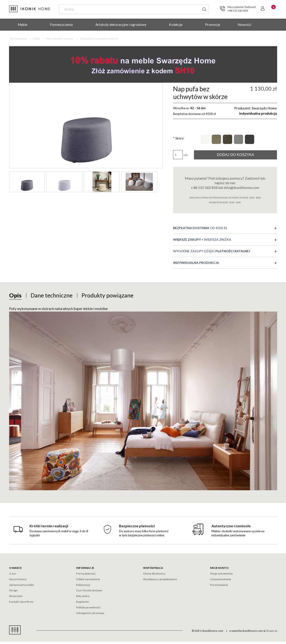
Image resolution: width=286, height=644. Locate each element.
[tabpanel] (143, 398)
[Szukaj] (204, 9)
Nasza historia (18, 579)
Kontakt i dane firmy (21, 602)
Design (13, 590)
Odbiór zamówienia (88, 579)
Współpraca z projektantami (160, 579)
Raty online (83, 596)
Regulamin (83, 602)
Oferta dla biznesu (154, 573)
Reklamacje (83, 585)
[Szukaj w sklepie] (130, 9)
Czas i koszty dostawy (89, 590)
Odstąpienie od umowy (90, 613)
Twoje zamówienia (221, 573)
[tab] (15, 295)
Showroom (16, 596)
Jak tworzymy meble (21, 585)
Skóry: (179, 138)
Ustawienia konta (221, 579)
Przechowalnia (219, 585)
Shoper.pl (272, 631)
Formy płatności (86, 573)
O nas (13, 573)
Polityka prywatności (88, 607)
